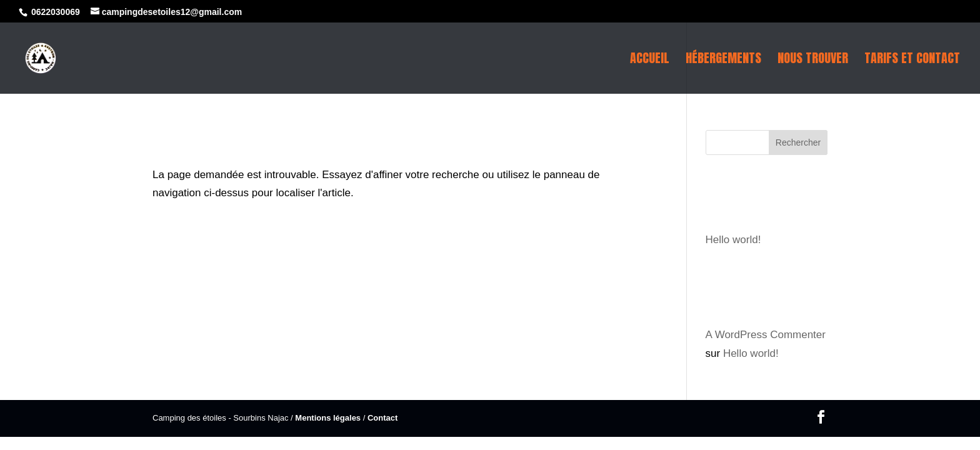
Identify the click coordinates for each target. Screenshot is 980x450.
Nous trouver (813, 61)
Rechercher (798, 142)
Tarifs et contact (912, 61)
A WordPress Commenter (766, 335)
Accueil (650, 61)
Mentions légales (328, 418)
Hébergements (723, 61)
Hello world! (733, 240)
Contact (382, 418)
